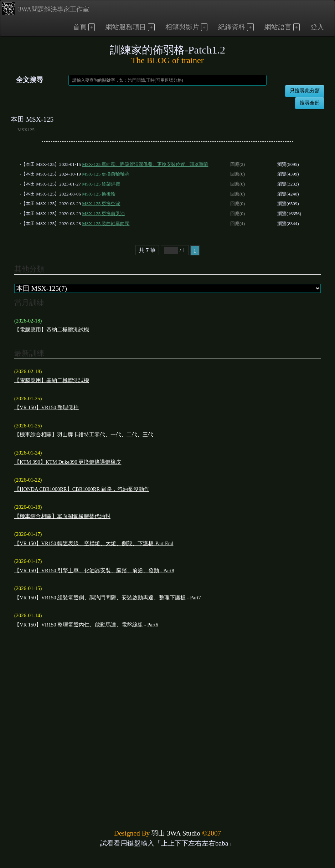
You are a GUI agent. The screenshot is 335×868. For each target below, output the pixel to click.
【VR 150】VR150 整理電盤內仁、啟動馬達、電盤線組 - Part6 (86, 625)
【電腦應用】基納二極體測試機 (52, 330)
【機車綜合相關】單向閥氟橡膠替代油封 (62, 516)
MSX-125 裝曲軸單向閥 (106, 224)
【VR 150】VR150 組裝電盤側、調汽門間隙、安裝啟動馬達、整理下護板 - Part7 (108, 598)
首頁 (80, 27)
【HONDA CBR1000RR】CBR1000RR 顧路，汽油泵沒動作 (82, 489)
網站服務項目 (126, 27)
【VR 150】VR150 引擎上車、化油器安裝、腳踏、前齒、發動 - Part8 (94, 570)
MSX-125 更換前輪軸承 (106, 174)
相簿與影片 (182, 27)
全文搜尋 (30, 80)
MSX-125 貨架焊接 (101, 184)
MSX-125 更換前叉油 (103, 214)
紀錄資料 (232, 27)
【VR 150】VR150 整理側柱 (47, 407)
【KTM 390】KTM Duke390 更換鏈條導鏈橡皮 (68, 462)
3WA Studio (184, 833)
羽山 (158, 833)
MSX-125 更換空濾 (101, 204)
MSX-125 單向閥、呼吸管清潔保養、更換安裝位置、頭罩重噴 (145, 164)
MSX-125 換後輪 (99, 194)
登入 (317, 27)
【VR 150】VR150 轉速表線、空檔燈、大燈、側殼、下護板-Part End (94, 543)
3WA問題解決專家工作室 (46, 8)
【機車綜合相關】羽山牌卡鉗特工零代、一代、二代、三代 (84, 435)
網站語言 (278, 27)
